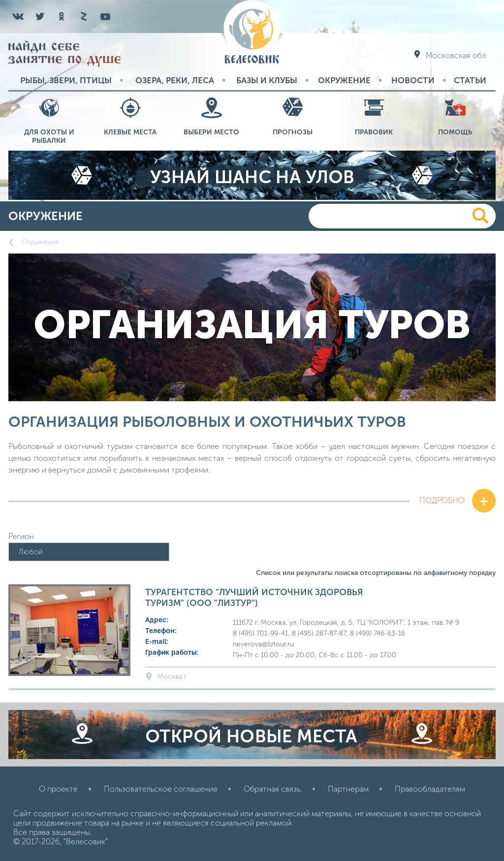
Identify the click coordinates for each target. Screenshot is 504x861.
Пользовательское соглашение (161, 789)
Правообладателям (430, 789)
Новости (413, 80)
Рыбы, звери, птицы (66, 80)
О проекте (58, 789)
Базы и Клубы (267, 80)
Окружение (344, 80)
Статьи (470, 80)
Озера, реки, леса (175, 80)
